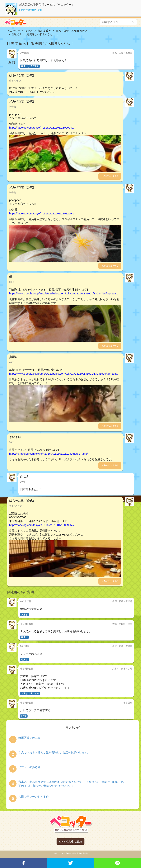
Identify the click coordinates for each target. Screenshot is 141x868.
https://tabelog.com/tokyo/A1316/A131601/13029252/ (42, 525)
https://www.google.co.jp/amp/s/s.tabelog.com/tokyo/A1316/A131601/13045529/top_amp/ (64, 374)
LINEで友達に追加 (31, 10)
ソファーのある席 (29, 767)
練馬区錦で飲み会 (29, 738)
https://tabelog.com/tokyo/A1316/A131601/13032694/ (42, 213)
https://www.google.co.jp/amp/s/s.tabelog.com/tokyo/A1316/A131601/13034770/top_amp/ (64, 293)
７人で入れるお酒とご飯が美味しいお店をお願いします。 (54, 752)
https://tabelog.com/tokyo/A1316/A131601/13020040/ (42, 128)
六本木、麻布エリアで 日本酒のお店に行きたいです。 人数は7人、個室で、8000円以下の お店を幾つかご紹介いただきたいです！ (71, 784)
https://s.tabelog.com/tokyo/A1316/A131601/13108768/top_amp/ (48, 454)
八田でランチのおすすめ (34, 797)
